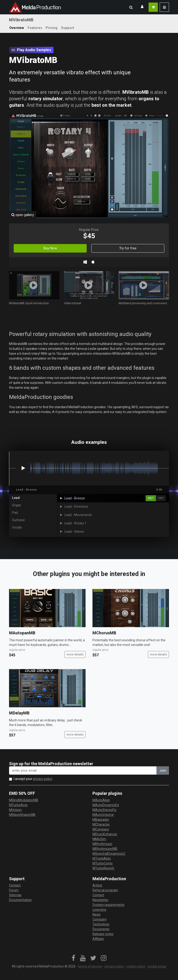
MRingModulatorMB (24, 800)
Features (35, 28)
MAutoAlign (101, 800)
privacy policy (43, 779)
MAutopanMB (22, 633)
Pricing (52, 28)
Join (163, 770)
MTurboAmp (18, 805)
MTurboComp (103, 863)
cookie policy (136, 966)
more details (75, 654)
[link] (73, 958)
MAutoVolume (103, 815)
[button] (131, 7)
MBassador (101, 820)
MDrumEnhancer (105, 834)
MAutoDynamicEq (106, 805)
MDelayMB (19, 713)
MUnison (15, 810)
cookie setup (157, 966)
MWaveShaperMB (22, 815)
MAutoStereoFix (104, 810)
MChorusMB (104, 633)
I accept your (33, 779)
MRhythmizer (102, 844)
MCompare (101, 829)
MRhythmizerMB (105, 849)
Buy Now (50, 248)
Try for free (128, 248)
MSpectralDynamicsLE (109, 854)
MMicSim (99, 839)
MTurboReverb (103, 868)
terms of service (90, 966)
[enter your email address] (83, 771)
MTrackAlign (102, 858)
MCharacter (101, 824)
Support (68, 28)
